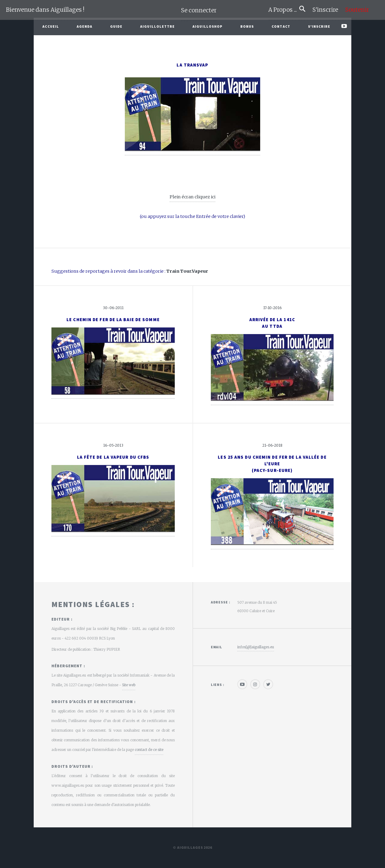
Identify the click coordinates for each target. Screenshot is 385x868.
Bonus (247, 26)
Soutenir (357, 10)
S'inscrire (328, 10)
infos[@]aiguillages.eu (256, 647)
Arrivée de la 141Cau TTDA (272, 323)
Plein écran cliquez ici (192, 197)
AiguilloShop (208, 26)
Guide (116, 26)
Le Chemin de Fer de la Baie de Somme (113, 320)
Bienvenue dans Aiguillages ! (45, 10)
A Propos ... (284, 10)
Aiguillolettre (157, 26)
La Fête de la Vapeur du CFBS (113, 457)
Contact (281, 26)
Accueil (51, 26)
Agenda (85, 26)
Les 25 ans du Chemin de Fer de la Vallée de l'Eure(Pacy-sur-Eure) (272, 464)
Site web (129, 685)
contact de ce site (149, 750)
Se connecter (199, 10)
